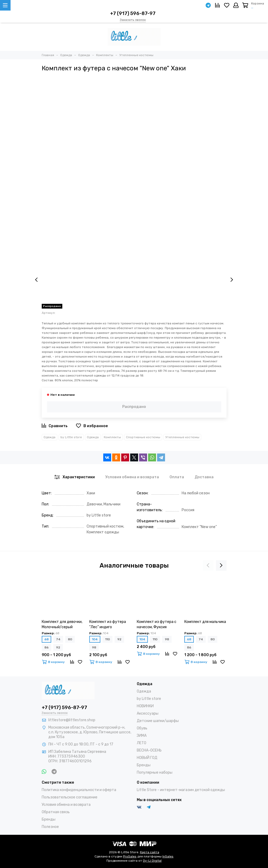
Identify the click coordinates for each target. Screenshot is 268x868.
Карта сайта (150, 852)
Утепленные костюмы (182, 437)
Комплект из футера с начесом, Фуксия (157, 624)
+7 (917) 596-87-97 (133, 13)
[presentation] (36, 280)
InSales (168, 856)
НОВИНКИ (145, 706)
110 (107, 639)
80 (70, 639)
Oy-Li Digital (152, 861)
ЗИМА (142, 736)
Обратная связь (56, 812)
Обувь (142, 728)
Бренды (144, 765)
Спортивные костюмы (143, 437)
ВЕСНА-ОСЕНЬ (149, 750)
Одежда (50, 437)
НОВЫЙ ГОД (147, 758)
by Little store (71, 437)
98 (94, 647)
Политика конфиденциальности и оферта (79, 790)
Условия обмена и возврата (66, 805)
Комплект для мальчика (205, 622)
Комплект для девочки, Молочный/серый (62, 624)
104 (95, 639)
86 (46, 647)
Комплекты (112, 437)
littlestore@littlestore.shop (72, 720)
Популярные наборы (155, 772)
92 (58, 647)
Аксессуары (148, 713)
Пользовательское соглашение (70, 797)
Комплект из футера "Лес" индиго (108, 624)
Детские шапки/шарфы (158, 721)
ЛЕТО (142, 743)
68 (46, 639)
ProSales (130, 856)
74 (58, 639)
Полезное (50, 827)
